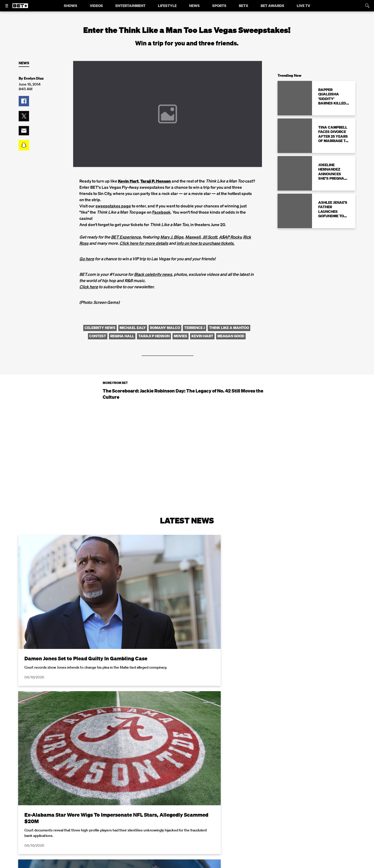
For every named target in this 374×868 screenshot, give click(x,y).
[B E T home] (20, 8)
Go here (87, 259)
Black (140, 274)
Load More (187, 806)
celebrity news (158, 274)
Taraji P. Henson (156, 181)
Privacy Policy (269, 865)
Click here (89, 287)
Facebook (161, 212)
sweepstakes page (113, 206)
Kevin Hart (128, 181)
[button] (24, 101)
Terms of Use (220, 865)
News (24, 63)
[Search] (367, 6)
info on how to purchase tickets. (206, 243)
